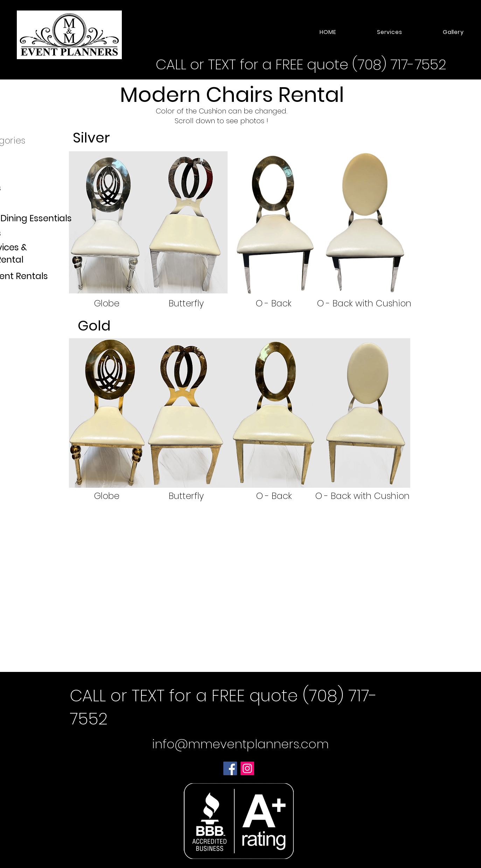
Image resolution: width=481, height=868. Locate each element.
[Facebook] (230, 768)
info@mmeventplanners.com (240, 744)
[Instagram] (247, 768)
